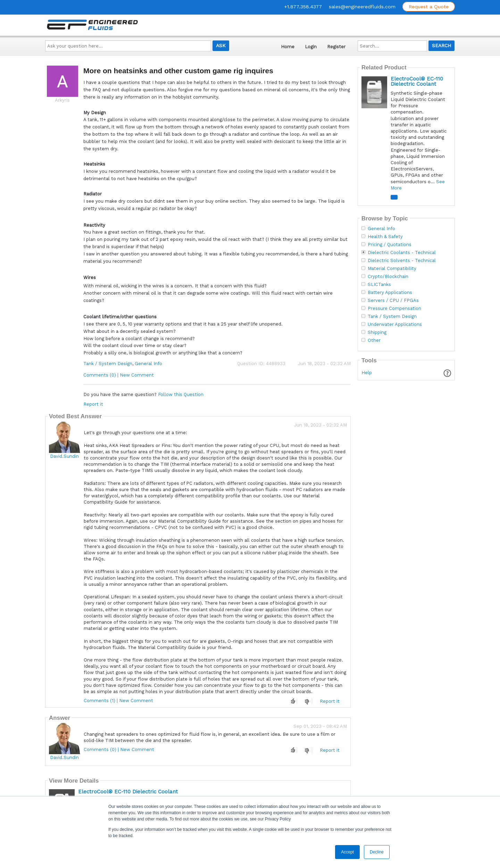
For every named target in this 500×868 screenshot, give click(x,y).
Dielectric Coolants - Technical (402, 253)
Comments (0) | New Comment (119, 375)
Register (336, 47)
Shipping (377, 332)
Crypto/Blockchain (388, 277)
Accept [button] (347, 852)
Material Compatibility (392, 269)
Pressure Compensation (394, 309)
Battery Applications (390, 293)
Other (374, 340)
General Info (148, 364)
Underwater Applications (395, 325)
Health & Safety (385, 237)
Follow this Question (181, 394)
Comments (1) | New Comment (118, 701)
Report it (93, 404)
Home (288, 47)
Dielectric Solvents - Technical (402, 261)
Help (367, 373)
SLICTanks (379, 285)
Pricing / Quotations (390, 245)
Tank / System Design (108, 364)
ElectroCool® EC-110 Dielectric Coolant (128, 792)
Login (311, 47)
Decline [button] (377, 852)
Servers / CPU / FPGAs (393, 301)
